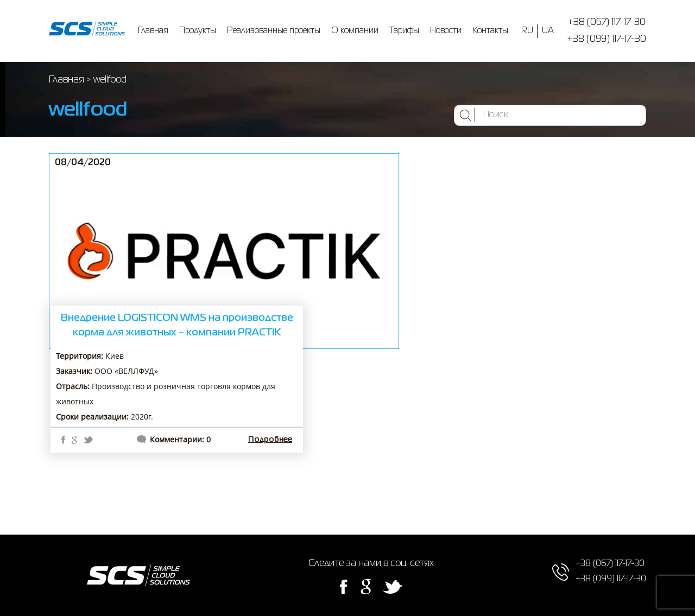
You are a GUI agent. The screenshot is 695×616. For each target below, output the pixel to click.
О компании (355, 31)
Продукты (198, 31)
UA (548, 31)
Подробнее (270, 440)
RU (527, 31)
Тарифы (404, 31)
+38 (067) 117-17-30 (606, 22)
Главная (153, 31)
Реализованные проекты (274, 31)
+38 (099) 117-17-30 (606, 39)
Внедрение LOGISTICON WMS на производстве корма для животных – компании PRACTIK (177, 325)
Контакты (490, 31)
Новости (446, 31)
